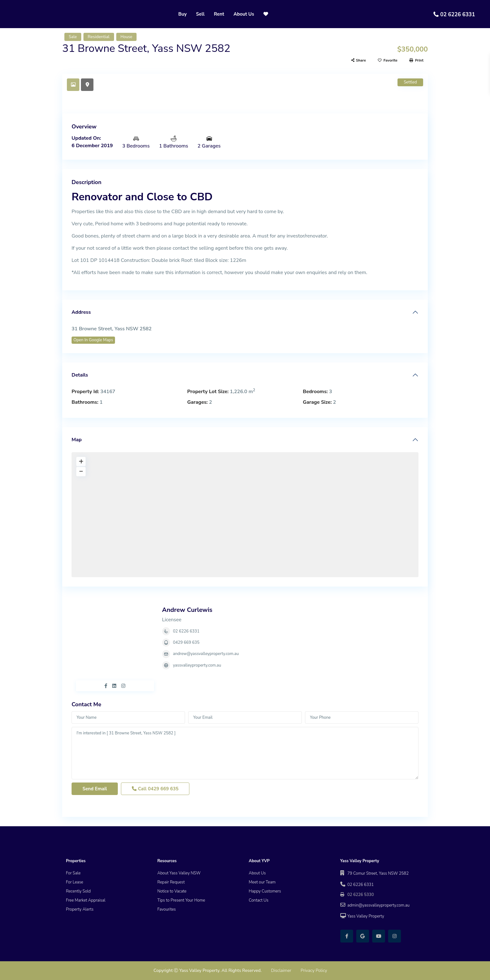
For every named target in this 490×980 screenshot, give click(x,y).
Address (81, 312)
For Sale (73, 873)
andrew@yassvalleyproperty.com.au (206, 654)
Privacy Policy (314, 970)
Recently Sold (78, 891)
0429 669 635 (186, 642)
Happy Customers (265, 891)
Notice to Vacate (172, 891)
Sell (200, 14)
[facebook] (347, 936)
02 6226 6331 (458, 15)
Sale (73, 37)
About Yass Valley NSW (179, 873)
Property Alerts (80, 909)
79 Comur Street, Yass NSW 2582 (378, 873)
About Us (244, 14)
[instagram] (395, 936)
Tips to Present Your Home (181, 900)
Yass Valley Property (366, 916)
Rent (219, 14)
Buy (182, 14)
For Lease (75, 882)
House (127, 37)
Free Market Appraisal (86, 900)
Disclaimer (281, 970)
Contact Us (259, 900)
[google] (363, 936)
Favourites (167, 909)
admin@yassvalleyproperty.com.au (379, 905)
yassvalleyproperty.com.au (197, 665)
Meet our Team (262, 882)
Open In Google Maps (93, 340)
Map (77, 440)
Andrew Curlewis (187, 610)
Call (155, 789)
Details (80, 375)
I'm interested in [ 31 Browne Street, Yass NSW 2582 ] (245, 753)
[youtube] (379, 936)
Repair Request (171, 882)
